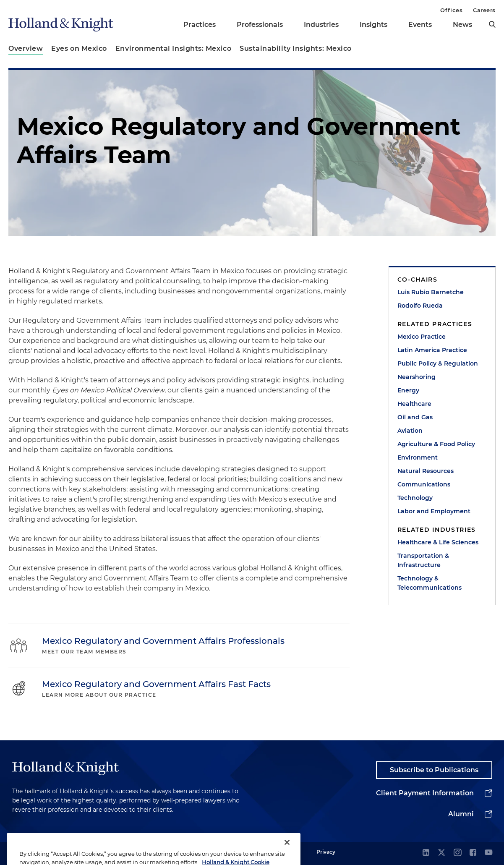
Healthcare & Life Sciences (438, 542)
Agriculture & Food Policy (436, 444)
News (462, 25)
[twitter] (441, 853)
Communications (424, 484)
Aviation (410, 431)
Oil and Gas (415, 417)
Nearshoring (417, 377)
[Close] (287, 850)
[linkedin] (426, 853)
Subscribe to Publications (434, 770)
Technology (415, 498)
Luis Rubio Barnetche (431, 292)
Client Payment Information (425, 793)
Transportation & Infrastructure (423, 560)
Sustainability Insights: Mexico (296, 48)
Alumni (461, 814)
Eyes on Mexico (79, 48)
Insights (373, 25)
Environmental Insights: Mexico (173, 48)
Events (420, 25)
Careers (484, 10)
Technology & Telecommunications (430, 583)
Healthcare (414, 404)
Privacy (326, 852)
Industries (321, 25)
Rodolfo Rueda (420, 306)
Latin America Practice (432, 350)
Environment (418, 457)
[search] (492, 24)
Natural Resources (426, 471)
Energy (408, 390)
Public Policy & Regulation (438, 363)
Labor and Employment (434, 511)
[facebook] (473, 853)
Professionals (260, 25)
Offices (451, 10)
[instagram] (457, 853)
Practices (200, 25)
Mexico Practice (422, 337)
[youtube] (488, 853)
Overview (26, 48)
